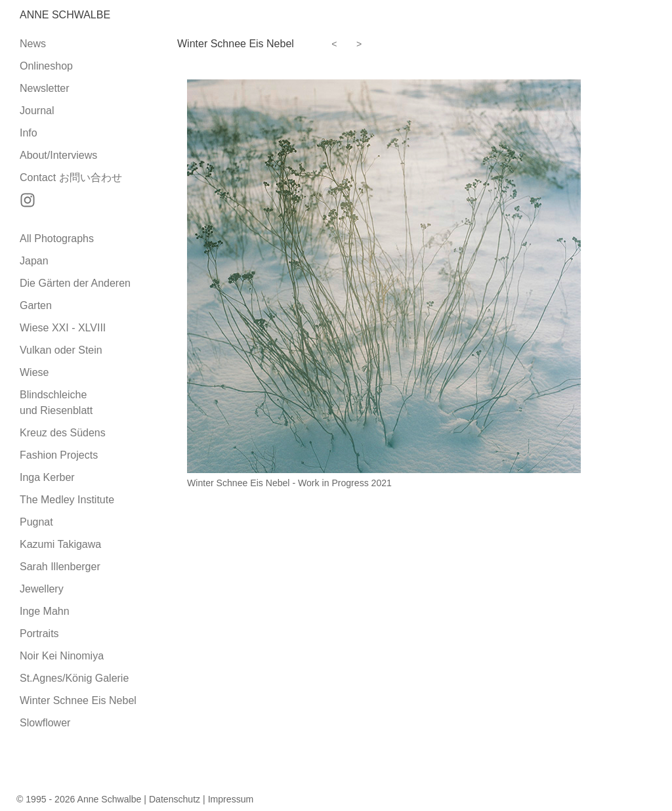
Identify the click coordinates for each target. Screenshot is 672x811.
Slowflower (45, 723)
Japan (34, 261)
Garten (36, 305)
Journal (37, 111)
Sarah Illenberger (60, 567)
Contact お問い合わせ (71, 177)
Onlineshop (46, 66)
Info (29, 133)
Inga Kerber (47, 477)
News (33, 44)
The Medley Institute (67, 500)
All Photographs (57, 239)
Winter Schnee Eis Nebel (78, 700)
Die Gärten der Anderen (75, 283)
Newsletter (45, 88)
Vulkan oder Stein (61, 350)
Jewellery (42, 589)
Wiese (34, 372)
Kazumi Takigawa (60, 544)
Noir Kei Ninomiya (62, 656)
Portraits (39, 634)
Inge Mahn (45, 611)
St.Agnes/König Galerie (74, 678)
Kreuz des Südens (63, 433)
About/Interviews (58, 155)
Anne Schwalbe (65, 15)
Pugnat (36, 522)
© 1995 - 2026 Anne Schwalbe (79, 799)
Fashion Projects (59, 455)
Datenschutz (175, 799)
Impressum (231, 799)
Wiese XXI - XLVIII (63, 328)
